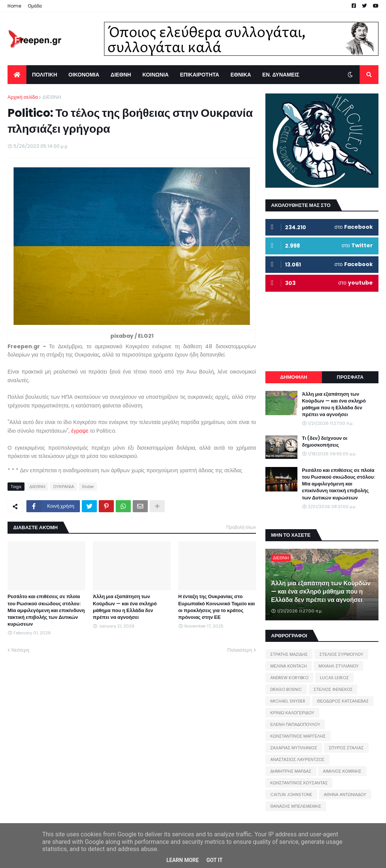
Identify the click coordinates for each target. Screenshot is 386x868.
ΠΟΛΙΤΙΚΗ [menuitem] (45, 75)
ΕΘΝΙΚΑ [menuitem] (240, 75)
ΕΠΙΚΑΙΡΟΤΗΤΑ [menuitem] (199, 75)
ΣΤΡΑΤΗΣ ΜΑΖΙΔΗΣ (289, 654)
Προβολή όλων (241, 527)
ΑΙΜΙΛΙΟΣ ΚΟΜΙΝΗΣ (342, 771)
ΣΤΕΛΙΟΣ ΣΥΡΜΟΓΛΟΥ (341, 654)
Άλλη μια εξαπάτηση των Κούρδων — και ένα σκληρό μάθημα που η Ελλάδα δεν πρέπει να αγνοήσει (125, 607)
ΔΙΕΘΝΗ (52, 97)
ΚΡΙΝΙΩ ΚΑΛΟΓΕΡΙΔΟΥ (292, 713)
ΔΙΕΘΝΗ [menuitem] (121, 75)
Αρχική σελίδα (23, 97)
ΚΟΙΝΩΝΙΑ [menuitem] (156, 75)
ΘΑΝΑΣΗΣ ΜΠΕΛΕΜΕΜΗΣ (296, 806)
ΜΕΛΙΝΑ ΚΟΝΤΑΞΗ (289, 666)
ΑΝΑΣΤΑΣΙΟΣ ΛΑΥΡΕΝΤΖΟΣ (297, 759)
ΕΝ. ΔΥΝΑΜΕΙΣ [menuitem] (281, 75)
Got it (214, 860)
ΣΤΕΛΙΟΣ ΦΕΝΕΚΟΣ (333, 689)
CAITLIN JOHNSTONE (291, 795)
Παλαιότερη (240, 650)
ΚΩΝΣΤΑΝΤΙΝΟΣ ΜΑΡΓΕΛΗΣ (298, 736)
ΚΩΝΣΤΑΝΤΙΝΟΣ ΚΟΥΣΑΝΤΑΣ (299, 783)
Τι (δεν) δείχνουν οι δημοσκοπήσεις (325, 442)
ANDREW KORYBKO (289, 678)
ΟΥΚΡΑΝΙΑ (64, 487)
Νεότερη (20, 650)
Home (14, 6)
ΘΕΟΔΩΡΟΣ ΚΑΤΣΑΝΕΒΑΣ (343, 701)
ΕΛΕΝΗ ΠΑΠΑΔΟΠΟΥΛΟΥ (295, 724)
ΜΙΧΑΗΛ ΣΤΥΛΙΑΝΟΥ (339, 666)
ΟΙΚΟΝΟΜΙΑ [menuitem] (84, 75)
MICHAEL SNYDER (288, 701)
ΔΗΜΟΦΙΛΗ (294, 377)
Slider (88, 487)
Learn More (182, 860)
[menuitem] (17, 75)
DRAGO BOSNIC (286, 689)
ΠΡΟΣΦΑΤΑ (350, 377)
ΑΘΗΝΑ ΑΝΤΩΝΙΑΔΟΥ (345, 795)
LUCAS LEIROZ (334, 678)
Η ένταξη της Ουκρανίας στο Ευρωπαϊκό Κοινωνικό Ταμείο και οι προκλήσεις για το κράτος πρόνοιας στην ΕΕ (217, 607)
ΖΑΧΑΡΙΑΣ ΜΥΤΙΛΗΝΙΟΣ (294, 748)
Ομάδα (35, 6)
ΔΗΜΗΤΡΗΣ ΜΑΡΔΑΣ (291, 771)
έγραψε (81, 431)
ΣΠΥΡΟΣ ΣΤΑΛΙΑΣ (346, 748)
